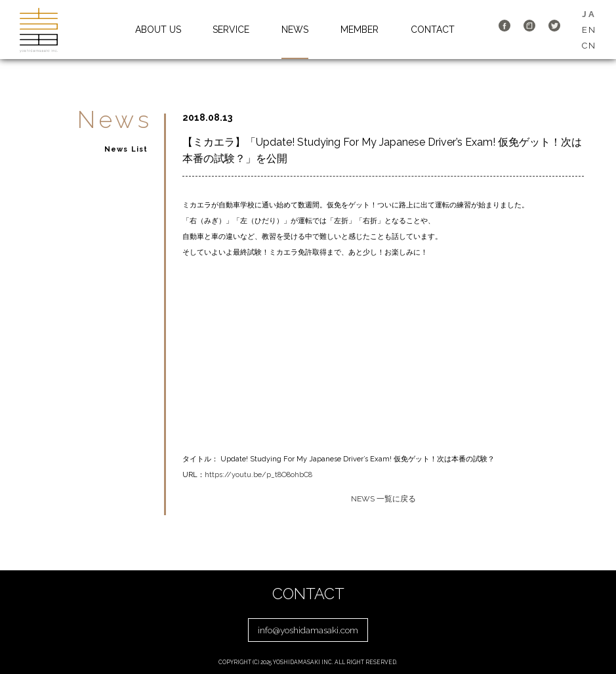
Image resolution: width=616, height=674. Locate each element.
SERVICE (231, 30)
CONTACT (433, 30)
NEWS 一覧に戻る (383, 499)
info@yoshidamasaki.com (308, 630)
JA (589, 14)
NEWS (295, 30)
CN (589, 46)
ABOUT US (158, 30)
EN (589, 30)
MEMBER (359, 30)
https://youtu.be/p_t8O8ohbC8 (258, 475)
